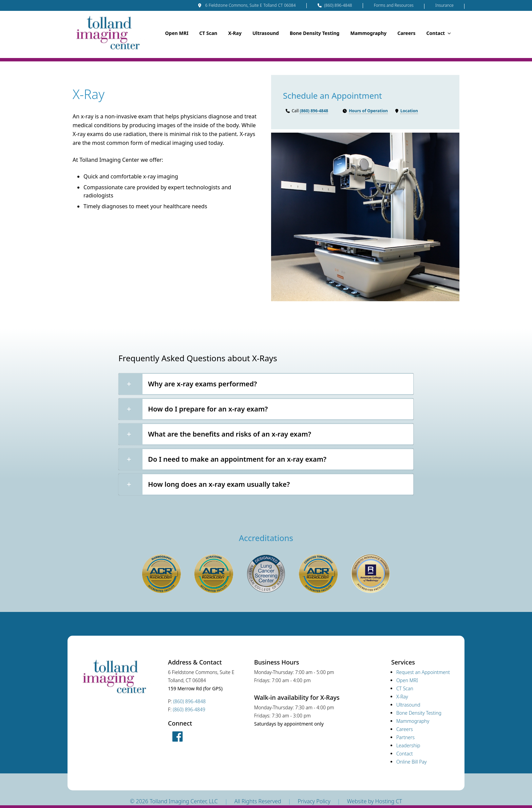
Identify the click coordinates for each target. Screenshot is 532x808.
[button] (266, 384)
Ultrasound (266, 33)
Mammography (368, 33)
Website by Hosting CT (375, 801)
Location (409, 111)
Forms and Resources (394, 5)
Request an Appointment (423, 672)
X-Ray (235, 33)
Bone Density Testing (315, 33)
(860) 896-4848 (335, 5)
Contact (439, 33)
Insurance (444, 5)
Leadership (408, 745)
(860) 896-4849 (189, 709)
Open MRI (177, 33)
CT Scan (208, 33)
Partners (405, 737)
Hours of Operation (368, 111)
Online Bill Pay (412, 762)
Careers (406, 33)
